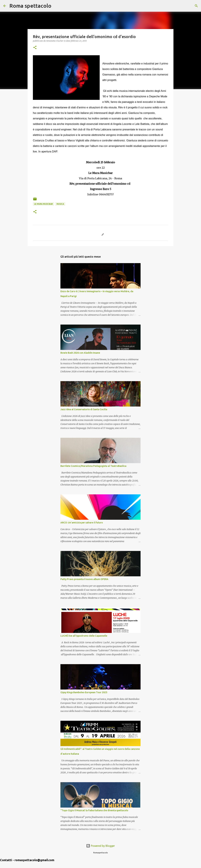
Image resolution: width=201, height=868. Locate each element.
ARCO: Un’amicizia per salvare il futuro (82, 523)
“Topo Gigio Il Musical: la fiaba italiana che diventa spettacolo (94, 810)
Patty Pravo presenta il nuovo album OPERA (84, 579)
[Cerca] (56, 6)
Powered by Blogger (100, 846)
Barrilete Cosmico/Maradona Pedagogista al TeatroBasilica (93, 466)
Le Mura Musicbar (43, 204)
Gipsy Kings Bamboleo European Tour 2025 (84, 692)
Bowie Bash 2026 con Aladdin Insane (80, 353)
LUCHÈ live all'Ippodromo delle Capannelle (84, 636)
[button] (35, 48)
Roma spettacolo (30, 6)
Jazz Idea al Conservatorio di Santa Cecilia (84, 409)
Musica (60, 204)
